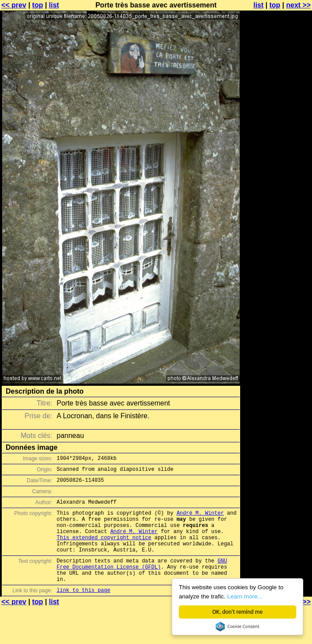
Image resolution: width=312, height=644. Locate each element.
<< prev (14, 5)
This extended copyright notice (104, 549)
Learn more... (245, 596)
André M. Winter (200, 519)
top (37, 5)
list (54, 5)
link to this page (83, 611)
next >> (298, 5)
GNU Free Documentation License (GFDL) (142, 580)
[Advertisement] (277, 113)
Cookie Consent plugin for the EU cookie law (238, 626)
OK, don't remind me (238, 612)
